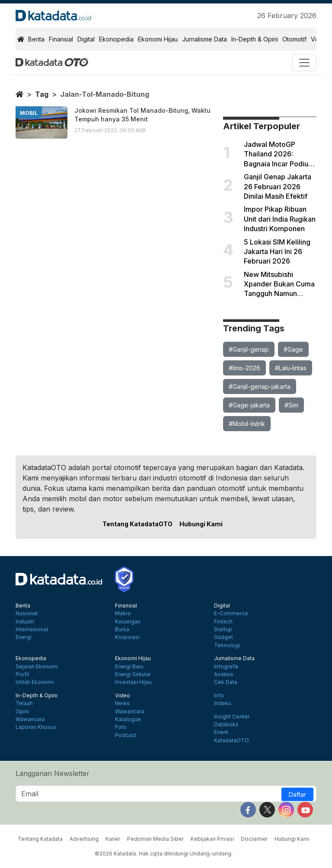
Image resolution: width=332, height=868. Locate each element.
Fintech (223, 622)
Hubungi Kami (201, 524)
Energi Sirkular (133, 674)
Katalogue (128, 719)
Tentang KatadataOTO (137, 524)
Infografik (226, 667)
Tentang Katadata (40, 839)
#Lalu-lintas (291, 368)
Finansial (61, 39)
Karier (113, 839)
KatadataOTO (231, 741)
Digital (86, 39)
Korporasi (127, 637)
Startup (223, 630)
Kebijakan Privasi (212, 839)
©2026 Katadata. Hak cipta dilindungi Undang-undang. (164, 854)
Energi (24, 637)
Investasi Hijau (133, 682)
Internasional (32, 630)
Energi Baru (129, 667)
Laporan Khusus (36, 727)
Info (219, 696)
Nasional (27, 614)
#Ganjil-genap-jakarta (260, 386)
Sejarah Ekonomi (37, 667)
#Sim (291, 405)
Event (221, 732)
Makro (123, 614)
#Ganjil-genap (249, 349)
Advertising (84, 839)
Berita (36, 39)
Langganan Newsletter (53, 773)
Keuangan (128, 622)
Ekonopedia (116, 39)
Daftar (297, 794)
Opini (22, 712)
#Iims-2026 (244, 368)
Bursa (122, 630)
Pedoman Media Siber (155, 839)
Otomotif (294, 39)
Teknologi (227, 645)
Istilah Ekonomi (35, 682)
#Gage (293, 349)
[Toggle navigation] (304, 63)
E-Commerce (231, 614)
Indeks (223, 703)
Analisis (224, 674)
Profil (22, 674)
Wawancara (30, 719)
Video (123, 696)
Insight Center (232, 717)
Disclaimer (254, 839)
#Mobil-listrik (247, 424)
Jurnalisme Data (204, 39)
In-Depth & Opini (255, 39)
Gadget (223, 637)
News (122, 703)
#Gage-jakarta (249, 405)
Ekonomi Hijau (158, 39)
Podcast (126, 735)
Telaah (24, 703)
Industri (25, 622)
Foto (121, 727)
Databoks (226, 725)
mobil (29, 113)
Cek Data (226, 682)
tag (42, 94)
